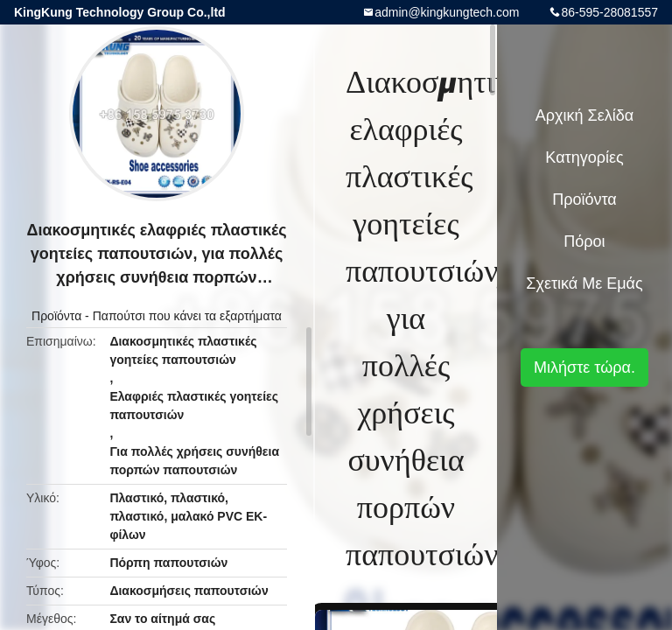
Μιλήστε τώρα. (584, 367)
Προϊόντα (56, 316)
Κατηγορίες (584, 157)
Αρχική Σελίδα (584, 115)
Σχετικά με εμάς (584, 283)
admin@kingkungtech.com (447, 12)
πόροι (584, 241)
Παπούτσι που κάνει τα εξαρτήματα (187, 316)
